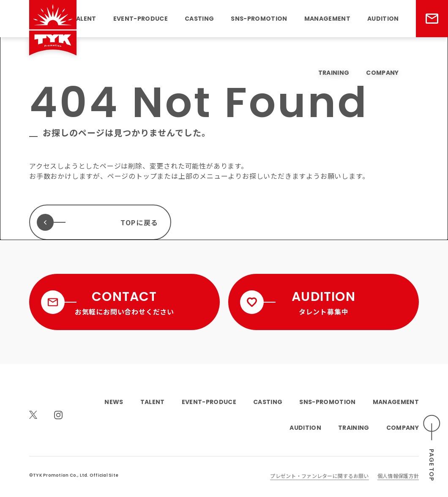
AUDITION (383, 19)
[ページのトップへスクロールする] (432, 448)
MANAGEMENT (327, 19)
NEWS (114, 402)
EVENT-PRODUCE (141, 19)
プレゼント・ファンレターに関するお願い (319, 476)
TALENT (84, 19)
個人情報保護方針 (398, 476)
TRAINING (334, 73)
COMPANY (382, 73)
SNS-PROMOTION (259, 19)
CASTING (199, 19)
